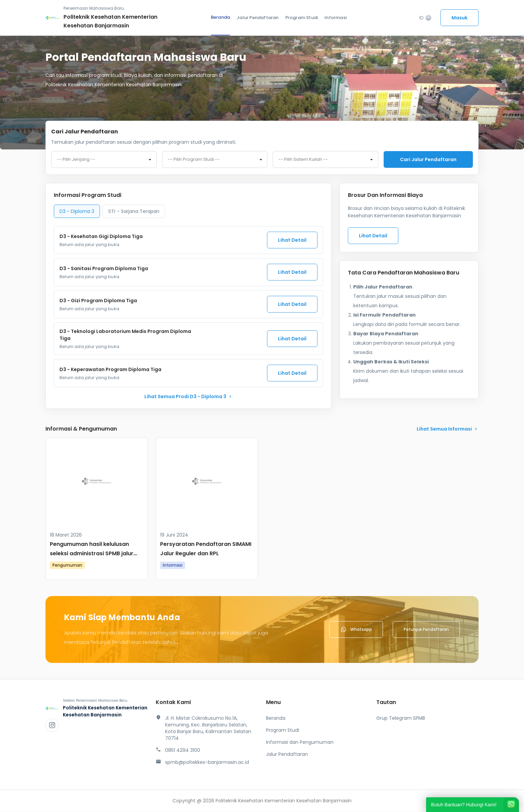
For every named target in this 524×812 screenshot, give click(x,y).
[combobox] (104, 160)
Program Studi (302, 18)
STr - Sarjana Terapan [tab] (134, 212)
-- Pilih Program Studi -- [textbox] (194, 160)
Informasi (336, 18)
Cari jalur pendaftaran (428, 159)
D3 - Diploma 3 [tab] (77, 212)
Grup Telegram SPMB (401, 719)
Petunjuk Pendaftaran (426, 630)
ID (426, 18)
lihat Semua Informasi (448, 430)
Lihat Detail (292, 241)
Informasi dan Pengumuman (300, 743)
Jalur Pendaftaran (257, 18)
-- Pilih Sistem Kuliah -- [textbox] (303, 160)
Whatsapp (356, 630)
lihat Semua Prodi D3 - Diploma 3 (189, 397)
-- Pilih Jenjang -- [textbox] (76, 160)
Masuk (460, 18)
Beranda (220, 17)
